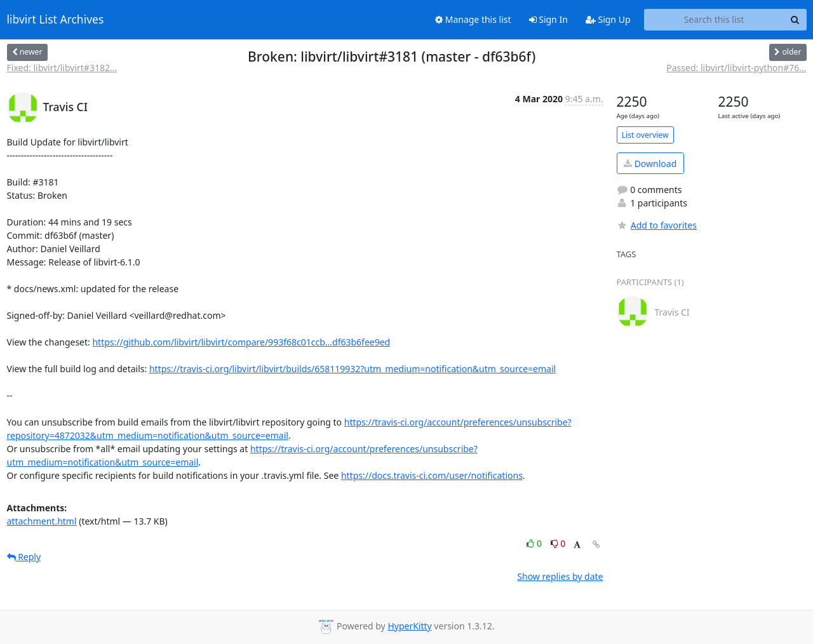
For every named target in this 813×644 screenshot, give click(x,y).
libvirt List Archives (56, 20)
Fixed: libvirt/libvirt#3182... (62, 68)
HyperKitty (409, 626)
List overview (645, 135)
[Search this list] (714, 20)
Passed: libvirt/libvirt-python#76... (736, 68)
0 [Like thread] (535, 543)
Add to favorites (657, 225)
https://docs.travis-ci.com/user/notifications (432, 475)
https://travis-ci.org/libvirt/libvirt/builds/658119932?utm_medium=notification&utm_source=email (353, 369)
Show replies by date (560, 576)
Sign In (548, 19)
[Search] (795, 20)
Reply (24, 557)
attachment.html (42, 521)
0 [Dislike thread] (558, 543)
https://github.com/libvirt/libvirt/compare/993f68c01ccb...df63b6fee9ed (241, 342)
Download (650, 164)
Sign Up (608, 19)
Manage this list (473, 19)
